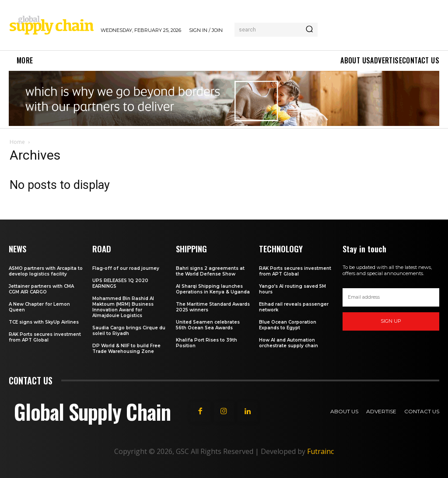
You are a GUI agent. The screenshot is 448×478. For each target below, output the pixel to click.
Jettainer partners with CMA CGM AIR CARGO (41, 289)
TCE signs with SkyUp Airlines (44, 322)
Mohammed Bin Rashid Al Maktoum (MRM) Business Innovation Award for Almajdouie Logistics (123, 307)
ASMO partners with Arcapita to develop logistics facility (46, 271)
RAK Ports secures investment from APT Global (45, 337)
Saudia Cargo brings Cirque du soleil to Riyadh (129, 330)
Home (17, 142)
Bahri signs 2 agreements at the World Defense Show (210, 271)
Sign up (391, 321)
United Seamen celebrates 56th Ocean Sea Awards (208, 324)
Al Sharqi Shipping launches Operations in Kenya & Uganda (213, 289)
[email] (391, 297)
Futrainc (320, 451)
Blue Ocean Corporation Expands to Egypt (288, 324)
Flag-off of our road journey (126, 268)
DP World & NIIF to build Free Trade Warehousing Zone (126, 348)
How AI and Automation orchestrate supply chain (289, 342)
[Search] (309, 30)
